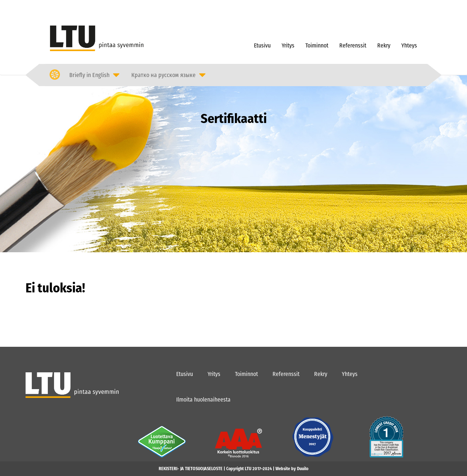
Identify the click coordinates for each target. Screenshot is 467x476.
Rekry (384, 45)
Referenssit (353, 45)
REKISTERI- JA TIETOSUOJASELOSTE (191, 469)
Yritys (288, 45)
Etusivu (262, 45)
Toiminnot (317, 45)
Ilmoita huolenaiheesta (203, 400)
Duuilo (303, 469)
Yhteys (409, 45)
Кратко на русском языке (163, 75)
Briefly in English (89, 75)
